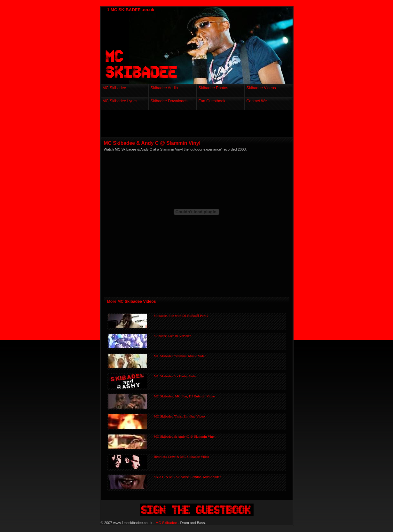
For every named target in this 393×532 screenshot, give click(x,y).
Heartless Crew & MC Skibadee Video (181, 457)
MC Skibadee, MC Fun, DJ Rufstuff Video (185, 396)
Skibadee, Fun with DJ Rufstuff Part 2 (181, 316)
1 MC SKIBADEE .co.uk (131, 10)
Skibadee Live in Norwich (173, 336)
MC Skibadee (166, 523)
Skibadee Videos (140, 301)
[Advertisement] (200, 125)
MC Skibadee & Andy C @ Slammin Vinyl (185, 436)
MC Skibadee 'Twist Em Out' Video (179, 416)
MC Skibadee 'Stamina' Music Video (180, 356)
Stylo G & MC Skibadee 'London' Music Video (188, 477)
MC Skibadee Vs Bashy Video (176, 376)
